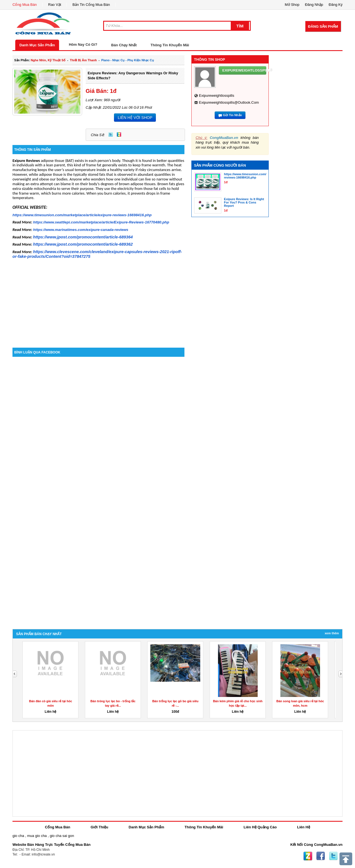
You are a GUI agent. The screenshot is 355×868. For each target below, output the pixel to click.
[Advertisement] (98, 301)
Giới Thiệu (99, 827)
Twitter (111, 134)
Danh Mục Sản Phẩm (37, 45)
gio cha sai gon (62, 836)
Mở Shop (292, 5)
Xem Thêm (332, 633)
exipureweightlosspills (216, 96)
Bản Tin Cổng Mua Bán (91, 5)
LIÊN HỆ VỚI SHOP (135, 118)
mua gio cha (37, 836)
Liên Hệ (304, 827)
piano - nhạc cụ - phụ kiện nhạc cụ (128, 60)
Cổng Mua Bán (25, 5)
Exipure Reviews (26, 161)
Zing (119, 134)
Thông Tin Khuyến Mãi (170, 45)
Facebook (321, 856)
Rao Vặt (55, 5)
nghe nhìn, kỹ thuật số (48, 60)
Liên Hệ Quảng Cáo (260, 827)
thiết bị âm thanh (83, 60)
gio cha (18, 836)
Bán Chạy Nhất (124, 45)
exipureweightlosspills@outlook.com (229, 102)
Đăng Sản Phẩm (323, 26)
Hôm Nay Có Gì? (83, 44)
